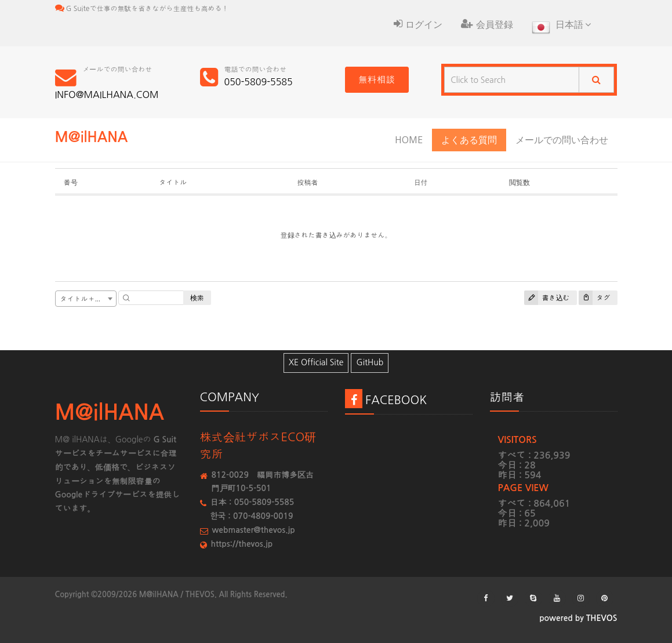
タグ (595, 298)
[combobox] (86, 299)
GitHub (370, 362)
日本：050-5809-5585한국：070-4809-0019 (253, 509)
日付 (420, 182)
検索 (197, 298)
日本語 (561, 28)
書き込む (547, 298)
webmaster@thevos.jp (254, 530)
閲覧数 (520, 182)
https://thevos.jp (242, 544)
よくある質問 (469, 140)
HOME (409, 140)
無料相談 (377, 79)
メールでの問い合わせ (562, 140)
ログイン (418, 24)
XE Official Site (316, 362)
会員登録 (487, 24)
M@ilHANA (92, 137)
